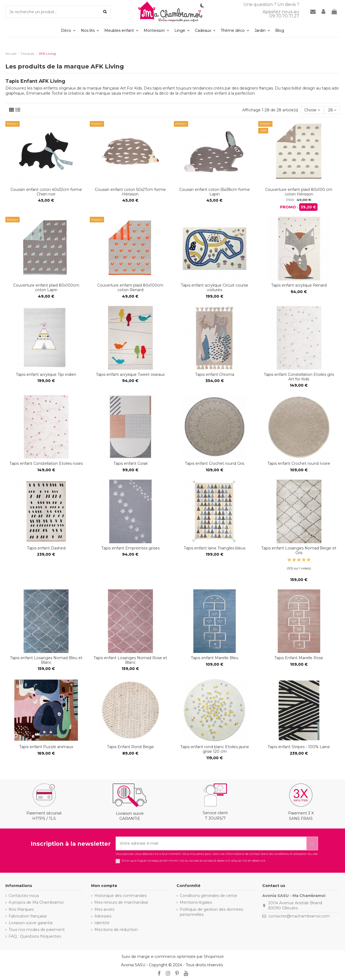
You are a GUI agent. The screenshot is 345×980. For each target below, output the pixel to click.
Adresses (103, 916)
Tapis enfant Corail (130, 463)
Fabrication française (28, 916)
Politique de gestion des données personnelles (211, 912)
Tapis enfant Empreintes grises (130, 548)
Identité (102, 923)
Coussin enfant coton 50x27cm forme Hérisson (130, 192)
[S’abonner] (312, 843)
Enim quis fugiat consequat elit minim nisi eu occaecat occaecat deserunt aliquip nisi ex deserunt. (194, 861)
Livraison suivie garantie (31, 923)
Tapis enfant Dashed (46, 548)
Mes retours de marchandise (121, 902)
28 (332, 110)
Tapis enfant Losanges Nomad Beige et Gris (299, 550)
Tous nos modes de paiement (37, 930)
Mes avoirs (104, 909)
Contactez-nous (24, 896)
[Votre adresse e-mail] (211, 843)
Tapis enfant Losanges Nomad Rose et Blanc (130, 660)
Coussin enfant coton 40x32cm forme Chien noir (46, 192)
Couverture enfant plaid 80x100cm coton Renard (130, 288)
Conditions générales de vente (208, 896)
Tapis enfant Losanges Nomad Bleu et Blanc (46, 660)
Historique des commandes (120, 896)
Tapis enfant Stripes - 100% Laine (299, 747)
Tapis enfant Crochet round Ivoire (299, 463)
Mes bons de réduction (116, 930)
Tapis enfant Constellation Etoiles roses (46, 463)
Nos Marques (21, 909)
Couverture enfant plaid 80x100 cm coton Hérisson (299, 192)
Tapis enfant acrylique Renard (299, 285)
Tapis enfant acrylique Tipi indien (46, 374)
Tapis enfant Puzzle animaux (46, 747)
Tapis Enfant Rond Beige (130, 747)
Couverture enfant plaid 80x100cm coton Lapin (46, 288)
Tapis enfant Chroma (215, 374)
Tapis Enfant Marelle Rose (299, 658)
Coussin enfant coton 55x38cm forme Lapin (215, 192)
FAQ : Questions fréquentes (35, 936)
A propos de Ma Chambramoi (36, 902)
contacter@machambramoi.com (299, 916)
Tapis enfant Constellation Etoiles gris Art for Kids (299, 377)
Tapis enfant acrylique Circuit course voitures (215, 288)
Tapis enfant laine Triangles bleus (215, 548)
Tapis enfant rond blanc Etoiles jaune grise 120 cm (215, 749)
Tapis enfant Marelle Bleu (215, 658)
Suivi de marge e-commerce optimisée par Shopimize (173, 957)
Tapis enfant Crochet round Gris (215, 463)
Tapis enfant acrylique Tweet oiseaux (130, 374)
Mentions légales (196, 902)
